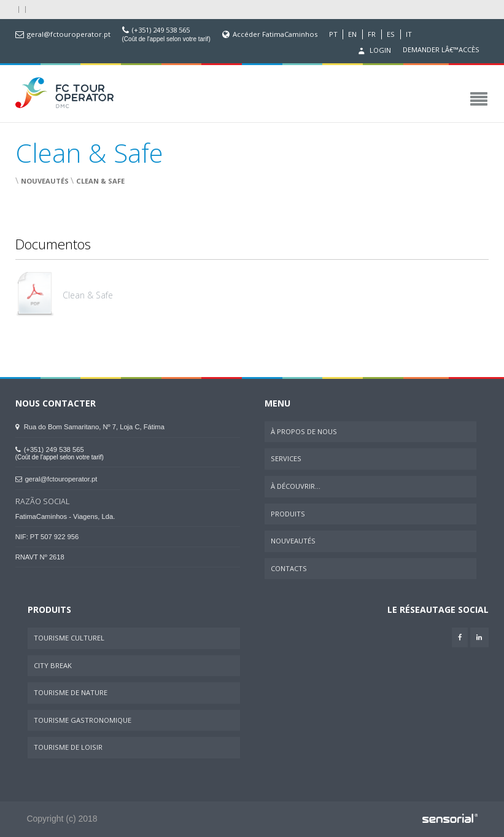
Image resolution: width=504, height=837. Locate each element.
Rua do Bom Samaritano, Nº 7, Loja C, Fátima (90, 427)
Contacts (289, 568)
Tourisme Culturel (69, 638)
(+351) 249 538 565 (161, 30)
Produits (288, 514)
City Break (53, 665)
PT (333, 34)
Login (373, 51)
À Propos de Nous (304, 431)
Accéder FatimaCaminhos (275, 34)
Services (286, 458)
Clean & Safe (100, 181)
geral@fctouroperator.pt (69, 34)
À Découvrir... (296, 486)
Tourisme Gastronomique (83, 720)
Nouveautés (45, 181)
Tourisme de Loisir (68, 747)
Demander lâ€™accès (441, 50)
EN (352, 34)
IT (409, 34)
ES (391, 34)
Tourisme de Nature (71, 692)
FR (372, 34)
